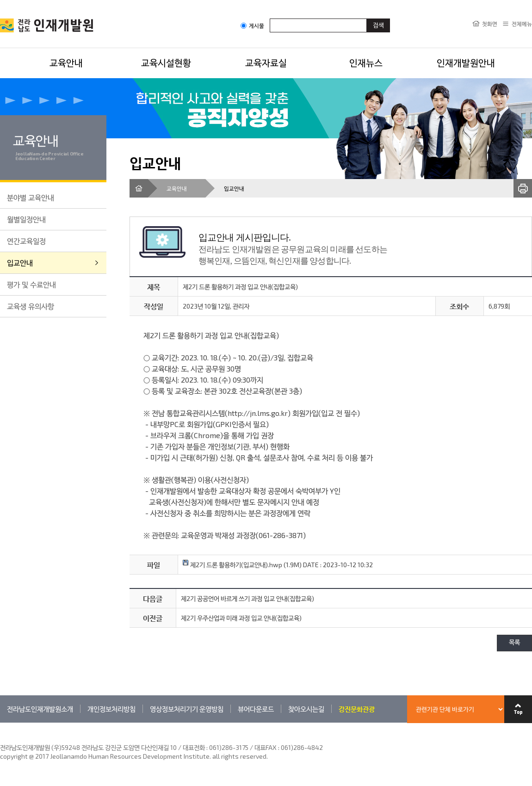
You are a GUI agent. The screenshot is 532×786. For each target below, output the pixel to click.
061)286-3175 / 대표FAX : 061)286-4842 (266, 747)
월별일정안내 (26, 219)
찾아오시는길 (306, 709)
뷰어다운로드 (256, 709)
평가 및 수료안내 (31, 284)
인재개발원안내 (466, 62)
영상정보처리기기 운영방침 (187, 709)
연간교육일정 (26, 241)
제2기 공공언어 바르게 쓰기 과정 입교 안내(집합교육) (247, 598)
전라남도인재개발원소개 (40, 709)
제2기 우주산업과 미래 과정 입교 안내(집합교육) (241, 618)
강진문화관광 (357, 709)
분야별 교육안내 (31, 197)
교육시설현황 (166, 62)
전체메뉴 (522, 24)
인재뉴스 (366, 62)
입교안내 (20, 263)
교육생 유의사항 (31, 306)
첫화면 (490, 24)
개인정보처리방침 (111, 709)
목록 (514, 643)
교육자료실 (266, 62)
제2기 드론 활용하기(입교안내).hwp (232, 565)
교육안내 (66, 62)
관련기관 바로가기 (0, 722)
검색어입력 (270, 18)
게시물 (252, 26)
